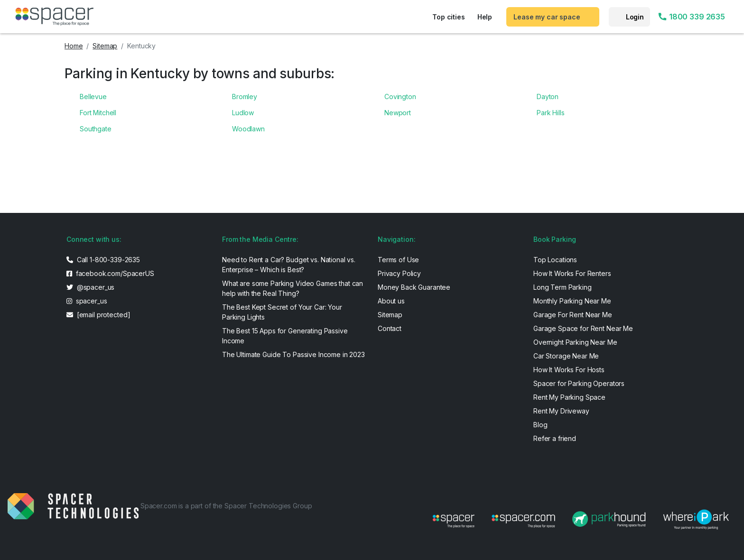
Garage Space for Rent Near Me (583, 328)
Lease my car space (547, 17)
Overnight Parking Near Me (575, 342)
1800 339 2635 (691, 17)
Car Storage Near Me (566, 356)
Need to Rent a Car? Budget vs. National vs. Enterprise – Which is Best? (289, 265)
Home (74, 46)
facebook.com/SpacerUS (110, 273)
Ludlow (243, 113)
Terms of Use (398, 260)
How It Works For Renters (572, 273)
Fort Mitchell (98, 113)
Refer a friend (555, 438)
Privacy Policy (399, 273)
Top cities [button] (449, 17)
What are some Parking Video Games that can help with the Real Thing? (293, 288)
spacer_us (87, 301)
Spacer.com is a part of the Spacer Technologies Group (226, 506)
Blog (540, 425)
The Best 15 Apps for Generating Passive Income (285, 336)
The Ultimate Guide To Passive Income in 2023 (293, 354)
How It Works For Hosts (569, 370)
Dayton (548, 96)
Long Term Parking (563, 287)
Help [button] (485, 17)
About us (391, 301)
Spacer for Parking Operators (579, 383)
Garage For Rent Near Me (573, 315)
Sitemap (105, 46)
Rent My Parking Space (569, 397)
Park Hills (551, 113)
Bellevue (93, 96)
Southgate (96, 129)
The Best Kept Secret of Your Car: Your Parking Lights (282, 312)
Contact (390, 328)
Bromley (245, 96)
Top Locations (555, 260)
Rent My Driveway (561, 411)
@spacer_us (90, 287)
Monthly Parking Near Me (572, 301)
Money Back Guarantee (414, 287)
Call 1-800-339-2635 (103, 260)
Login (635, 17)
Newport (398, 113)
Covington (400, 96)
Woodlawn (248, 129)
